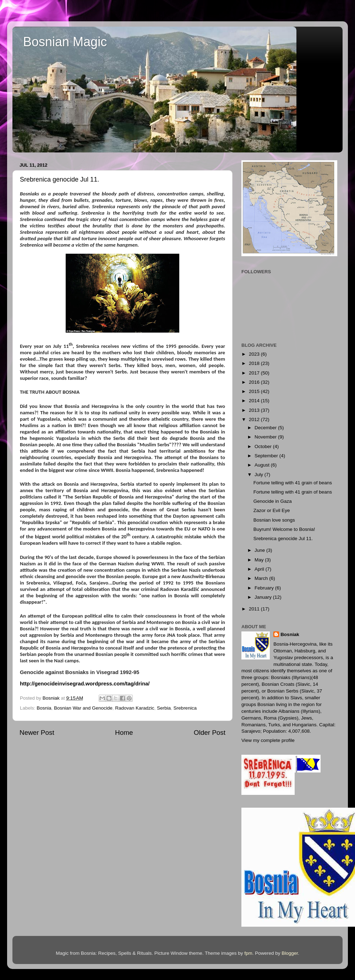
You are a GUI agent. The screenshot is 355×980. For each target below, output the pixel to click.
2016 (255, 382)
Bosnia (44, 708)
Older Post (210, 733)
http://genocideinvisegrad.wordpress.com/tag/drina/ (85, 684)
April (260, 569)
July (260, 475)
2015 (255, 391)
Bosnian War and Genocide (83, 708)
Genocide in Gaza (273, 501)
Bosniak (290, 634)
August (263, 465)
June (260, 550)
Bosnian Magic (65, 42)
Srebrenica (185, 708)
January (264, 597)
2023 (255, 354)
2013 (255, 410)
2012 (255, 419)
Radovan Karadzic (135, 708)
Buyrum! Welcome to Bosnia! (284, 529)
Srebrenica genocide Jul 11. (283, 539)
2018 (255, 363)
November (266, 437)
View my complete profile (268, 740)
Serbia (164, 708)
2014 (255, 401)
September (267, 456)
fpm (248, 953)
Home (124, 733)
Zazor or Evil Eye (272, 510)
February (265, 588)
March (262, 578)
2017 (255, 373)
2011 (255, 609)
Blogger (290, 953)
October (264, 446)
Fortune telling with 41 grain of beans (293, 483)
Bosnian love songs (274, 520)
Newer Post (37, 733)
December (266, 428)
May (260, 560)
